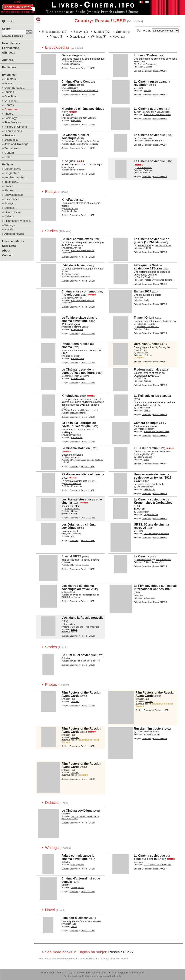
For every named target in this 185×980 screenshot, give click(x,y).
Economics (11, 140)
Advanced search (11, 36)
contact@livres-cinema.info (128, 973)
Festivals (10, 135)
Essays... (10, 203)
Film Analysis (13, 122)
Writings (10, 225)
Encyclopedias (14, 195)
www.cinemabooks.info (109, 976)
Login (8, 21)
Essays (78, 32)
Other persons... (15, 88)
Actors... (10, 83)
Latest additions (13, 241)
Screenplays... (13, 169)
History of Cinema (16, 127)
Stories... (10, 186)
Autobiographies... (16, 177)
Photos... (10, 190)
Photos (54, 37)
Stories (121, 32)
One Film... (11, 96)
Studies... (10, 208)
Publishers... (10, 67)
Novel (116, 37)
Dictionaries (12, 199)
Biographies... (13, 173)
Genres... (10, 105)
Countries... (12, 109)
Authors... (9, 60)
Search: (7, 29)
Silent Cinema (13, 131)
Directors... (11, 79)
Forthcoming (11, 48)
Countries (74, 68)
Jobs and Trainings (16, 144)
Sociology (11, 118)
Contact (7, 255)
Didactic (10, 216)
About (6, 251)
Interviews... (12, 182)
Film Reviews (13, 212)
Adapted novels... (15, 234)
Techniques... (13, 148)
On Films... (11, 101)
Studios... (10, 92)
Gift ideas (8, 53)
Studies (99, 32)
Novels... (10, 229)
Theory (9, 114)
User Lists (9, 246)
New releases (11, 43)
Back (38, 20)
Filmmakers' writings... (18, 221)
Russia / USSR (121, 952)
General (10, 153)
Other (8, 157)
